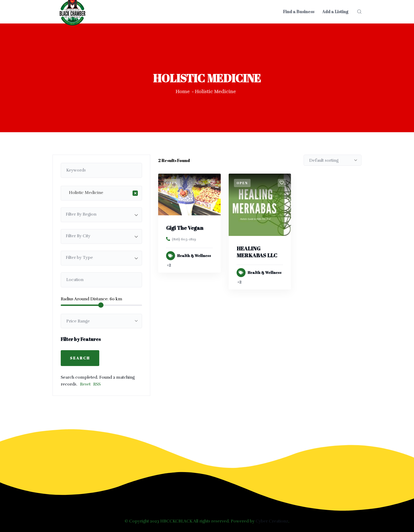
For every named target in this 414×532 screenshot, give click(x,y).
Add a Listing (335, 12)
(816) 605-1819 (184, 239)
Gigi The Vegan (185, 228)
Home (183, 92)
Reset (85, 384)
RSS (97, 384)
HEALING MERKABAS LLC (257, 252)
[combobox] (101, 193)
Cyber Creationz (272, 521)
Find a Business (299, 12)
